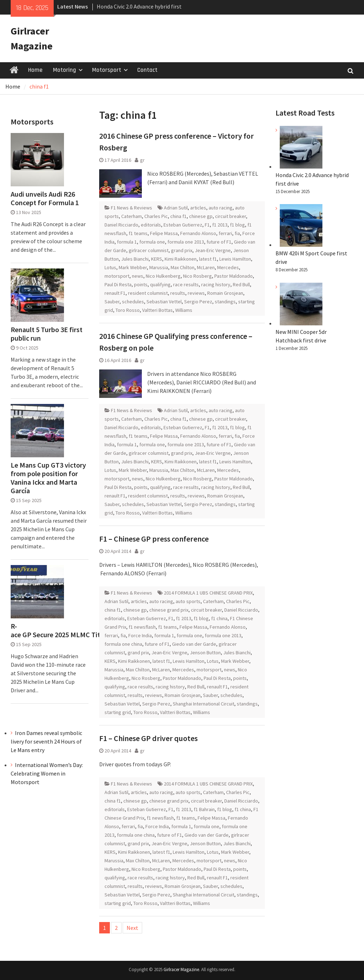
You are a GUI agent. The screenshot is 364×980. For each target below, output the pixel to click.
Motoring (65, 70)
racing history (216, 284)
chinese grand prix (169, 610)
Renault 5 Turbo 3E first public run (47, 334)
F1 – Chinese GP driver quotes (148, 738)
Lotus (110, 267)
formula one (152, 242)
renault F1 (115, 293)
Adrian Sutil (176, 208)
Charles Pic (156, 216)
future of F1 (219, 242)
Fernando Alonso (198, 233)
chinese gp (201, 216)
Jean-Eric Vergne (213, 250)
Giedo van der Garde (194, 644)
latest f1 (208, 259)
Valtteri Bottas (157, 310)
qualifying (160, 284)
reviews (196, 293)
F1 (207, 225)
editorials (151, 225)
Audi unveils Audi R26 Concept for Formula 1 (45, 198)
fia (237, 233)
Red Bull (241, 284)
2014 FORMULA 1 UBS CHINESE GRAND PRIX (208, 593)
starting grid (118, 712)
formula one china (123, 644)
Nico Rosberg (197, 276)
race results (186, 284)
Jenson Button (205, 653)
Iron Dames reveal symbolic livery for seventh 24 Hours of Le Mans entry (46, 741)
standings (225, 302)
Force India (140, 635)
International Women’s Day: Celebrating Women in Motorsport (47, 773)
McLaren (206, 267)
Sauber (112, 302)
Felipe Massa (164, 233)
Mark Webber (133, 267)
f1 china (219, 618)
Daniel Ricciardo (121, 225)
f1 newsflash (142, 627)
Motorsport (107, 70)
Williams (184, 310)
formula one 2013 (186, 242)
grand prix (182, 250)
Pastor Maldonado (234, 276)
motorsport (117, 276)
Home (35, 70)
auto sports (188, 601)
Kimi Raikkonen (181, 259)
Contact (147, 70)
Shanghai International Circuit (204, 704)
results (178, 293)
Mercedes (228, 267)
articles (198, 208)
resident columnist (148, 293)
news (138, 276)
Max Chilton (183, 267)
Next (132, 928)
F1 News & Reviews (132, 208)
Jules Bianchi (135, 259)
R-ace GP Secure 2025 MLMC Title (49, 630)
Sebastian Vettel (164, 302)
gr (142, 160)
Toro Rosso (128, 310)
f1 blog (237, 225)
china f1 (178, 216)
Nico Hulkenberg (163, 276)
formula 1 (127, 242)
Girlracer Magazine (181, 970)
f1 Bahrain (204, 809)
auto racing (221, 208)
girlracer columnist (149, 250)
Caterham (132, 216)
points (141, 284)
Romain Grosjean (225, 293)
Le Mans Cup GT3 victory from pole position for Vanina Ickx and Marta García (48, 478)
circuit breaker (231, 216)
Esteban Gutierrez (183, 225)
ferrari (225, 233)
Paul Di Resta (118, 284)
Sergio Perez (198, 302)
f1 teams (138, 233)
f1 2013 (220, 225)
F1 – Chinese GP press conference (154, 539)
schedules (133, 302)
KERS (157, 259)
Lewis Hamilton (235, 259)
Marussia (159, 267)
